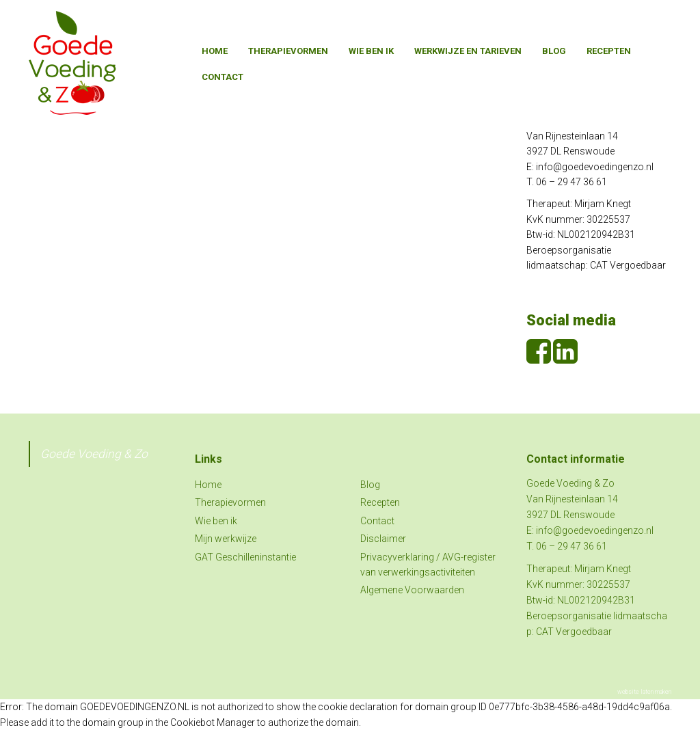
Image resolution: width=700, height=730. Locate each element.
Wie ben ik (371, 51)
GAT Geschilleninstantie (245, 557)
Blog (554, 51)
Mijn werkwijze (226, 539)
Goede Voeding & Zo (94, 454)
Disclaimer (383, 539)
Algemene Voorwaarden (412, 590)
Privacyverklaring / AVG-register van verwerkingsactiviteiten (428, 565)
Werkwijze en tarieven (468, 51)
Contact (223, 77)
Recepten (609, 51)
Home (215, 51)
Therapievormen (288, 51)
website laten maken (644, 692)
